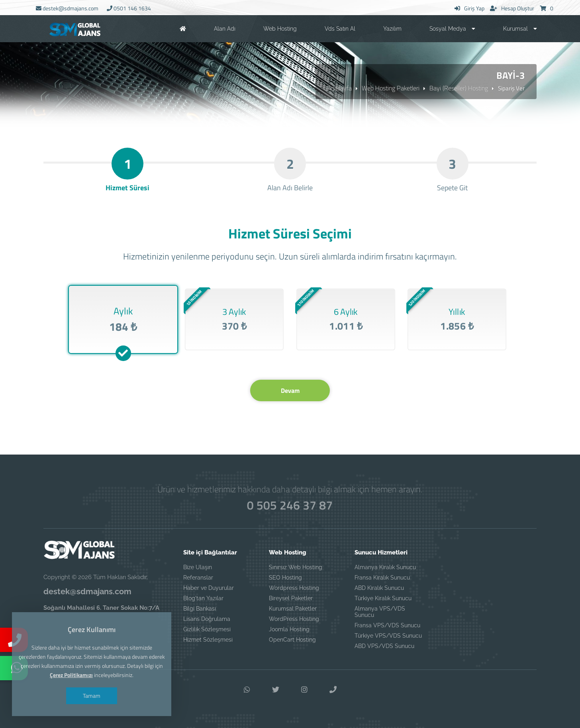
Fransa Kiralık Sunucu (382, 578)
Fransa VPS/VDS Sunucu (387, 625)
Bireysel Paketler (291, 598)
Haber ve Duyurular (209, 588)
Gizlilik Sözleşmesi (207, 629)
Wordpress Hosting (294, 588)
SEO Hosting (285, 578)
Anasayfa (340, 88)
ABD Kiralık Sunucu (379, 588)
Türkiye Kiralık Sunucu (383, 598)
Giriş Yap (469, 8)
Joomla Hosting (289, 629)
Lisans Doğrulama (207, 619)
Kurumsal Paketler (293, 609)
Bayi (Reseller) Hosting (459, 88)
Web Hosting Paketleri (391, 88)
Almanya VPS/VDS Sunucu (380, 612)
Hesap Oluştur (512, 8)
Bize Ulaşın (198, 567)
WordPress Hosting (294, 619)
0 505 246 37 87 (290, 505)
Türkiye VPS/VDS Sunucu (388, 636)
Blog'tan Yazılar (203, 598)
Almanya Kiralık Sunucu (385, 567)
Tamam (92, 696)
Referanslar (198, 578)
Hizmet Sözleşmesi (208, 640)
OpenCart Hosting (292, 640)
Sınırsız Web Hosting (296, 567)
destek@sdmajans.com (67, 8)
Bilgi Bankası (200, 609)
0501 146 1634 (129, 8)
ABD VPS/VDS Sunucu (384, 646)
